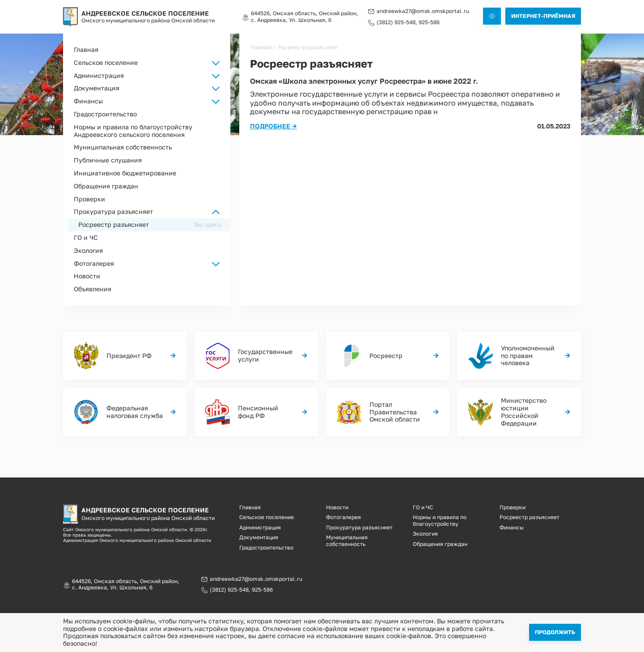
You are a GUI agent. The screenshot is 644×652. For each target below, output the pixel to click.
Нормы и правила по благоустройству (440, 520)
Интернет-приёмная (543, 16)
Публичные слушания (108, 160)
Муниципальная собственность (123, 147)
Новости (87, 276)
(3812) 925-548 (396, 22)
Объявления (93, 289)
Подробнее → (273, 126)
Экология (88, 250)
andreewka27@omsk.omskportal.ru (423, 11)
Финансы (512, 527)
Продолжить (555, 632)
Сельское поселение (267, 517)
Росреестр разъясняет (114, 224)
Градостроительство (105, 114)
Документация (259, 537)
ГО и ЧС (86, 237)
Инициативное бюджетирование (125, 173)
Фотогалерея (343, 517)
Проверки (89, 199)
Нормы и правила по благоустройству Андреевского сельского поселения (133, 131)
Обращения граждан (106, 186)
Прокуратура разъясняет (113, 211)
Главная (86, 49)
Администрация (260, 527)
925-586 (429, 22)
